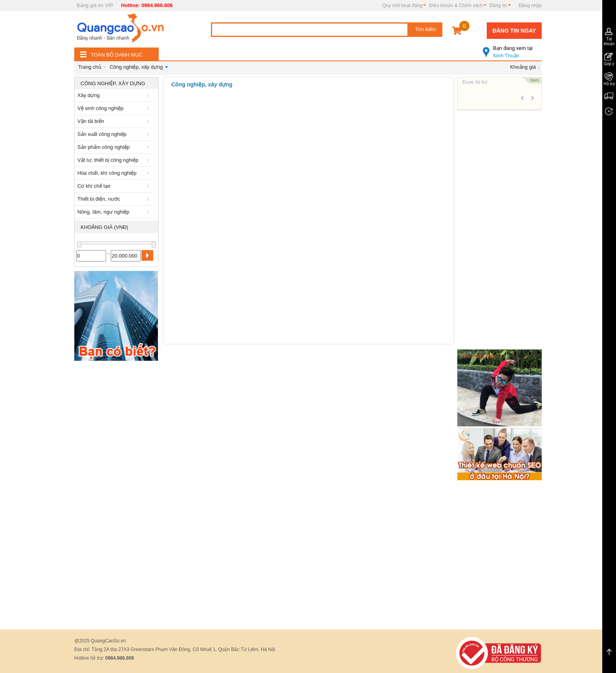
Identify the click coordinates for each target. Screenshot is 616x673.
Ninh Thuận (512, 49)
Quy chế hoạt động (402, 5)
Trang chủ (90, 67)
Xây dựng (115, 95)
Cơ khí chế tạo (115, 186)
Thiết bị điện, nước (115, 199)
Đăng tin (498, 5)
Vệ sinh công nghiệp (115, 108)
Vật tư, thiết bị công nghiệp (115, 160)
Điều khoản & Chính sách (456, 5)
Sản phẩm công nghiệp (115, 147)
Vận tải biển (115, 121)
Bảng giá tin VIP (95, 5)
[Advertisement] (116, 483)
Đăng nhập (530, 5)
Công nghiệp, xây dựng (136, 67)
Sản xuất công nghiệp (115, 134)
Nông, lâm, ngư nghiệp (115, 212)
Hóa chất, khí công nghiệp (115, 173)
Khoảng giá (523, 67)
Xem (534, 80)
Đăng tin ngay (514, 31)
